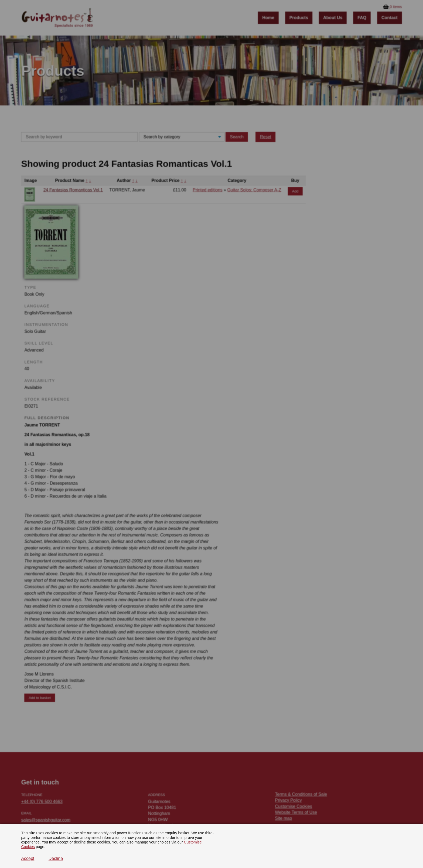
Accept (28, 858)
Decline (56, 858)
